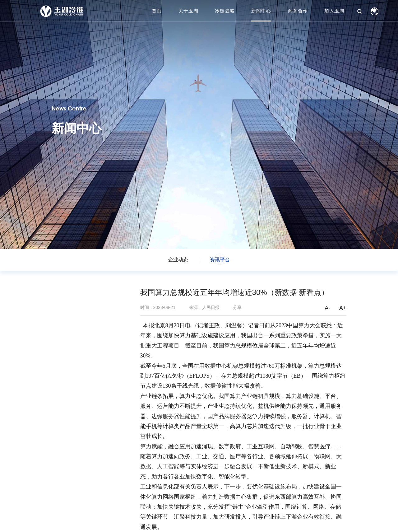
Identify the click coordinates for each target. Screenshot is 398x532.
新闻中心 (261, 11)
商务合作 (298, 11)
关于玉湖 (188, 11)
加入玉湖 (334, 11)
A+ (343, 308)
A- (327, 308)
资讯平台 (220, 260)
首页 (157, 11)
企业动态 (178, 260)
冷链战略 (225, 11)
